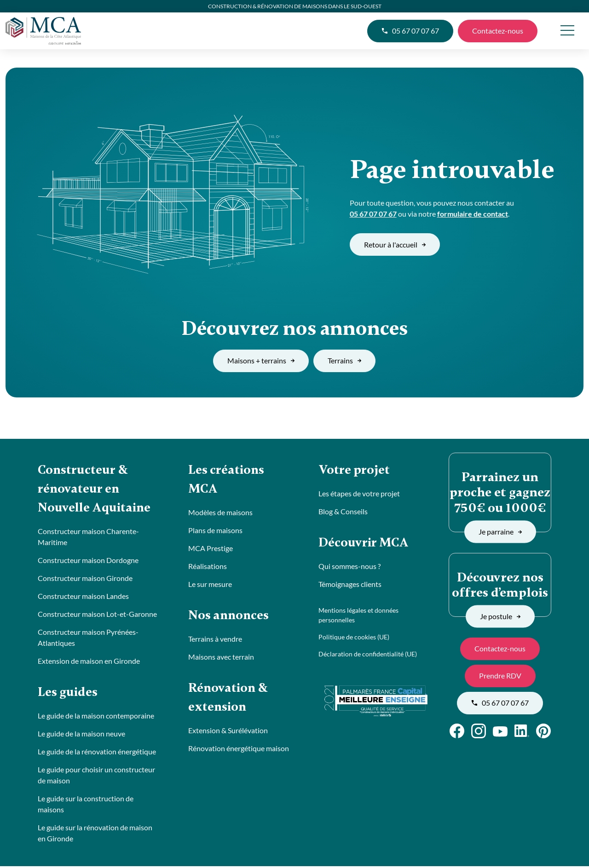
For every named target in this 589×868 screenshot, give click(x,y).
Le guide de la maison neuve (81, 735)
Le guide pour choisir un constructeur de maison (96, 777)
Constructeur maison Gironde (85, 579)
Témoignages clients (350, 585)
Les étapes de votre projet (359, 494)
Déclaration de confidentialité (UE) (368, 655)
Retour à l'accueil (395, 244)
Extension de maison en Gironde (89, 662)
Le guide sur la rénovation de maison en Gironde (95, 835)
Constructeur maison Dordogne (88, 561)
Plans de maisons (215, 531)
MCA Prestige (211, 549)
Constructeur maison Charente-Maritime (88, 538)
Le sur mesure (210, 585)
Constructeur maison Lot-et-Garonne (97, 615)
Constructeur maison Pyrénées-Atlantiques (88, 639)
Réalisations (208, 567)
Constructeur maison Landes (83, 597)
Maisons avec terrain (221, 658)
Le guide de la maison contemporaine (96, 717)
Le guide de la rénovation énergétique (97, 753)
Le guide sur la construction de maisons (86, 806)
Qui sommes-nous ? (349, 567)
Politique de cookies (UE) (354, 638)
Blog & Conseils (343, 512)
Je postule (500, 616)
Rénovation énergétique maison (239, 750)
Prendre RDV (500, 675)
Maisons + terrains (261, 360)
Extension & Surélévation (228, 733)
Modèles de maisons (220, 513)
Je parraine (500, 532)
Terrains (344, 360)
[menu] (567, 31)
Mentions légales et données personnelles (358, 616)
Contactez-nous (498, 31)
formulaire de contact (473, 214)
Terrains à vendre (215, 640)
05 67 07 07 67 (410, 31)
